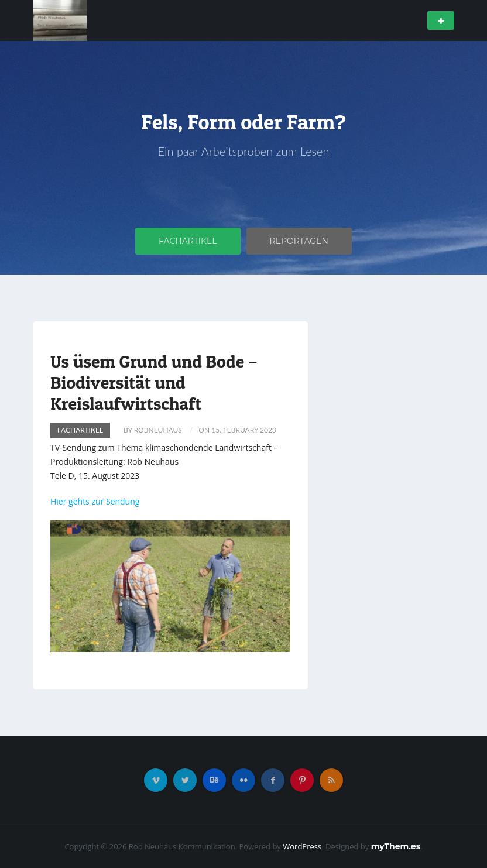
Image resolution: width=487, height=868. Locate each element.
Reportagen (299, 241)
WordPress (302, 846)
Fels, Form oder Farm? (243, 122)
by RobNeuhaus (153, 430)
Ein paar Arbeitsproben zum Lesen (243, 151)
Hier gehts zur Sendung (95, 501)
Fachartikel (188, 241)
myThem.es (396, 846)
